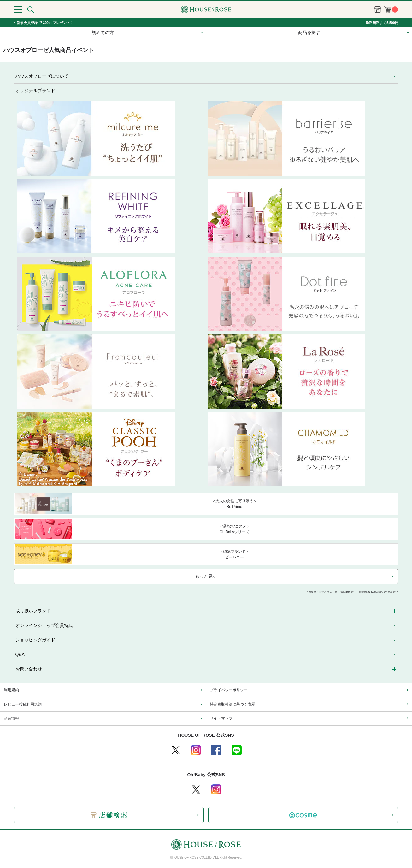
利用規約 (11, 690)
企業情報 (11, 718)
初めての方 (103, 32)
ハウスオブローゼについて (42, 76)
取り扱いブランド (33, 611)
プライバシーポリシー (229, 690)
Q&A (20, 654)
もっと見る (206, 576)
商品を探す (309, 32)
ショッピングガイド (35, 640)
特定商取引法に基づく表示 (232, 704)
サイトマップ (221, 718)
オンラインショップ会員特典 (44, 625)
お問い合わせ (29, 669)
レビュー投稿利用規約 (23, 704)
